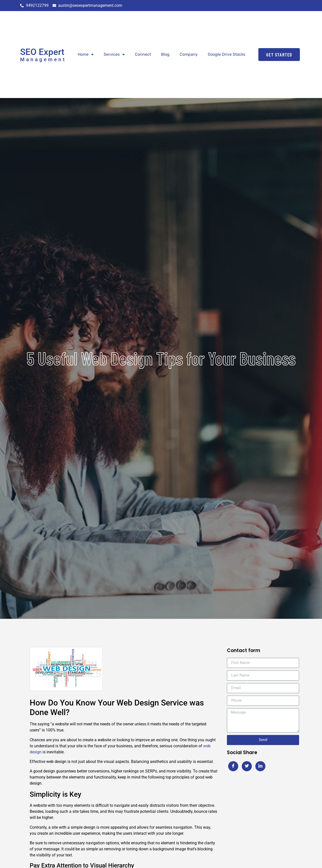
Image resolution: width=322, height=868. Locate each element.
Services (114, 54)
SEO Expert (42, 52)
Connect (143, 54)
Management (43, 59)
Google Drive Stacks (227, 54)
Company (189, 54)
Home (86, 54)
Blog (165, 54)
